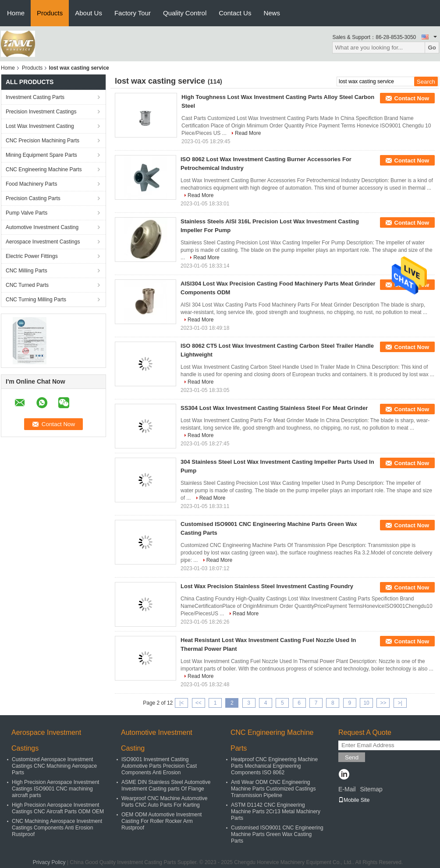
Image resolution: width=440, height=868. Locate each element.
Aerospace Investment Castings (43, 242)
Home (16, 13)
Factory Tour (133, 13)
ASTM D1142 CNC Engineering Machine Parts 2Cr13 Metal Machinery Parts (276, 812)
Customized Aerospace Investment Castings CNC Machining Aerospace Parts (54, 766)
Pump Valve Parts (27, 213)
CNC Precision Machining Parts (43, 141)
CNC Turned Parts (27, 285)
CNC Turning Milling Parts (36, 300)
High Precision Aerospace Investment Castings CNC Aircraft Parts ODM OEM (58, 808)
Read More (248, 133)
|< (181, 703)
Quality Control (185, 13)
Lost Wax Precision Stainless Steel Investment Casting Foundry (267, 586)
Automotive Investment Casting (42, 227)
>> (383, 703)
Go (432, 48)
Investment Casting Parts (35, 97)
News (272, 13)
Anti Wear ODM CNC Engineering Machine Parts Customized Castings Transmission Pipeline (273, 789)
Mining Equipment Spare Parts (41, 155)
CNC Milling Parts (27, 271)
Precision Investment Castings (41, 112)
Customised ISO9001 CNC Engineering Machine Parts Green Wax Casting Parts (277, 834)
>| (400, 703)
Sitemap (371, 789)
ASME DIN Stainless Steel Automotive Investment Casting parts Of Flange (166, 785)
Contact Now (412, 98)
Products (50, 13)
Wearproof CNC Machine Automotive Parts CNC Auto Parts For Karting (165, 802)
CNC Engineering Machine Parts (44, 169)
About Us (89, 13)
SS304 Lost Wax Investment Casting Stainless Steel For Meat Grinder (274, 408)
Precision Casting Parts (33, 198)
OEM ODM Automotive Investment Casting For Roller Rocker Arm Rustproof (161, 821)
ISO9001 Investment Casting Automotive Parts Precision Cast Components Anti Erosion (159, 766)
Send (352, 757)
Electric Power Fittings (32, 256)
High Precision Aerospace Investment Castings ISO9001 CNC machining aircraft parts (55, 789)
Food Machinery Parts (31, 184)
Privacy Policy (49, 862)
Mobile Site (354, 800)
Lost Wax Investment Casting (40, 126)
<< (199, 703)
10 (366, 703)
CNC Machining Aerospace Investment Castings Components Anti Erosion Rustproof (57, 828)
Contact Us (235, 13)
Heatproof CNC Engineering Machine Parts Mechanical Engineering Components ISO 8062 (274, 766)
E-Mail (347, 789)
